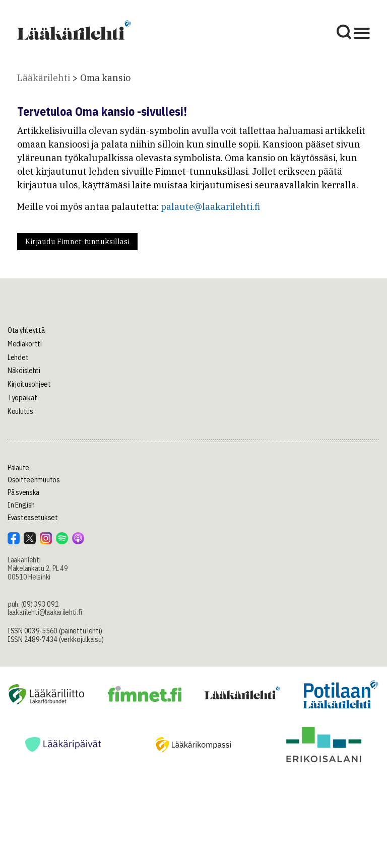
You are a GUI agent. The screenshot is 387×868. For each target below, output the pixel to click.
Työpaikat (22, 398)
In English (21, 505)
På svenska (23, 492)
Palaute (18, 468)
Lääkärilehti (44, 78)
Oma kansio (105, 78)
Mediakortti (25, 344)
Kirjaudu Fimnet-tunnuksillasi (77, 242)
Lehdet (18, 357)
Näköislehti (24, 371)
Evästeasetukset (33, 518)
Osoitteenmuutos (34, 480)
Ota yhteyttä (26, 330)
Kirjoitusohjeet (29, 384)
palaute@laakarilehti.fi (210, 207)
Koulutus (20, 411)
